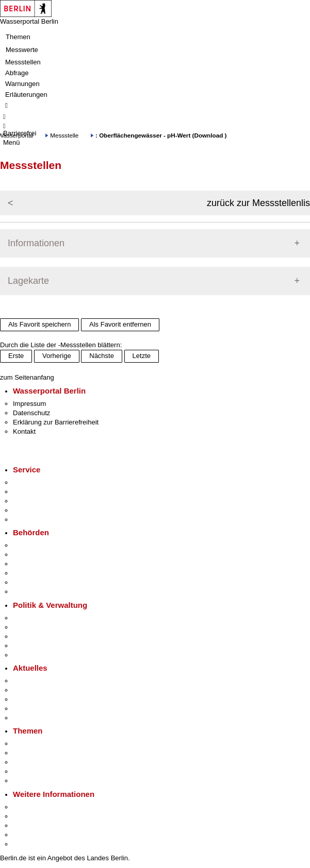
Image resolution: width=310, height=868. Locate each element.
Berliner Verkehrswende (48, 753)
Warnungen (22, 84)
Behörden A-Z (34, 545)
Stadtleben (29, 835)
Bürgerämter (31, 573)
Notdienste (29, 510)
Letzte (142, 356)
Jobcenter (28, 582)
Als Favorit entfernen (120, 324)
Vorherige (57, 356)
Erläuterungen (26, 95)
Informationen (36, 243)
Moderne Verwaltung (44, 762)
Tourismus (28, 816)
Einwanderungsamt (42, 592)
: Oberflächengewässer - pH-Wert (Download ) (161, 135)
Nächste (102, 356)
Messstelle (64, 135)
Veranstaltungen (37, 699)
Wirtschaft (28, 826)
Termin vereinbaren (42, 492)
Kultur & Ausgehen (41, 807)
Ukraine (25, 709)
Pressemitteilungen (42, 681)
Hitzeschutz (30, 718)
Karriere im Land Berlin (47, 627)
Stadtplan (27, 844)
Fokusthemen (33, 744)
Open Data (29, 646)
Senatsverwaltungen (43, 555)
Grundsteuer (31, 781)
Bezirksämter (32, 564)
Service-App (31, 482)
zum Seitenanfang (27, 377)
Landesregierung (38, 618)
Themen (18, 37)
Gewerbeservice (37, 520)
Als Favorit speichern (39, 324)
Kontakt (24, 431)
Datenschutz (31, 413)
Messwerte (22, 50)
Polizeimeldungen (39, 690)
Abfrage (17, 73)
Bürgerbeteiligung (39, 636)
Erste (16, 356)
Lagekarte (28, 281)
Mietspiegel (30, 771)
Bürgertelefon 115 (39, 501)
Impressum (29, 404)
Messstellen (23, 62)
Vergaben (27, 655)
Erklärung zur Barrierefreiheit (56, 422)
